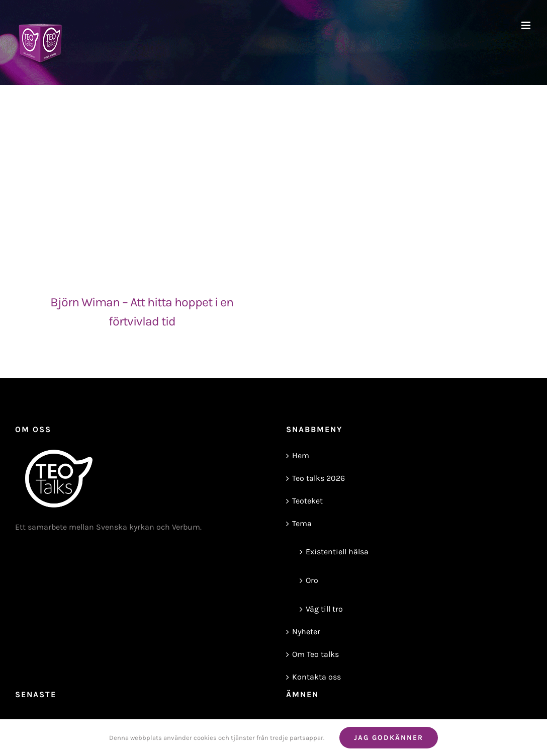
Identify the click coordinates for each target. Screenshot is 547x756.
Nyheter (306, 632)
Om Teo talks (315, 654)
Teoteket (307, 501)
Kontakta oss (316, 677)
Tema (302, 523)
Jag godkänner (389, 738)
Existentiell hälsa (337, 552)
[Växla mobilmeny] (527, 25)
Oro (312, 580)
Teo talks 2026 (318, 478)
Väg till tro (324, 609)
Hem (301, 455)
